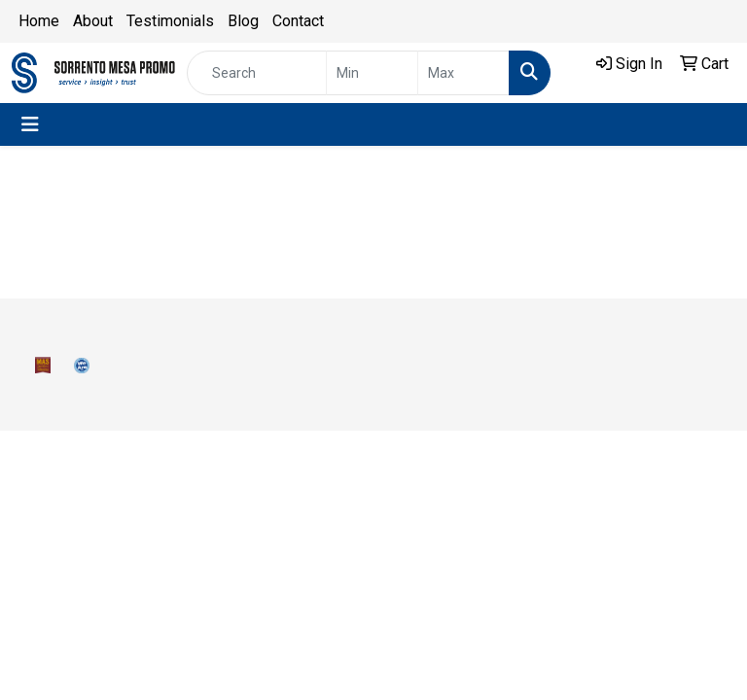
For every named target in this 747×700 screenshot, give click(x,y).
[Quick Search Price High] (463, 73)
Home (39, 21)
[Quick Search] (257, 73)
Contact (298, 21)
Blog (243, 21)
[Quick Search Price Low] (372, 73)
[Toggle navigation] (30, 124)
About (93, 21)
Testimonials (170, 21)
